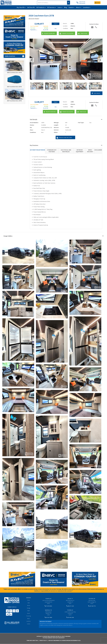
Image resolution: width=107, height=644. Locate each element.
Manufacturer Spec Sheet (64, 138)
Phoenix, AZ (70, 610)
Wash (29, 611)
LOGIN (97, 3)
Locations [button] (86, 7)
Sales (29, 603)
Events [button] (71, 7)
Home (29, 600)
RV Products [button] (40, 7)
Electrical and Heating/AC (66, 151)
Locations (29, 622)
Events (29, 614)
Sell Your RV (31, 7)
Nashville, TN (48, 610)
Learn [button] (59, 7)
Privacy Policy (43, 640)
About (29, 619)
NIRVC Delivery (90, 151)
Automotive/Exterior (38, 150)
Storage (29, 608)
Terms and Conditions (32, 640)
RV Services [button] (51, 7)
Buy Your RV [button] (20, 7)
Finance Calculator (67, 34)
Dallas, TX (70, 599)
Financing (29, 616)
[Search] (52, 3)
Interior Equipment (80, 151)
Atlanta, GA (48, 599)
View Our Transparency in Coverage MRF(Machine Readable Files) (64, 640)
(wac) (36, 30)
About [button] (78, 7)
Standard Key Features (52, 151)
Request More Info (49, 34)
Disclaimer (98, 150)
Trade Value (83, 34)
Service (29, 606)
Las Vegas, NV (92, 599)
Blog (66, 7)
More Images (95, 93)
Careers (29, 624)
